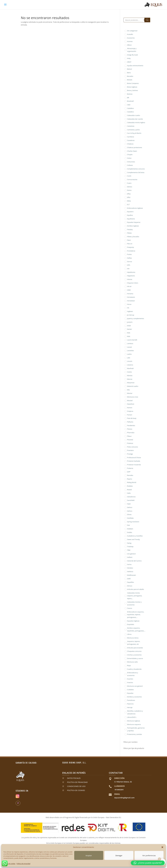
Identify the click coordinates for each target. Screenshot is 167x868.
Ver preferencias (149, 855)
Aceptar (89, 855)
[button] (162, 847)
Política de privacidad (23, 864)
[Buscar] (147, 20)
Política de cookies (9, 864)
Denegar (119, 855)
